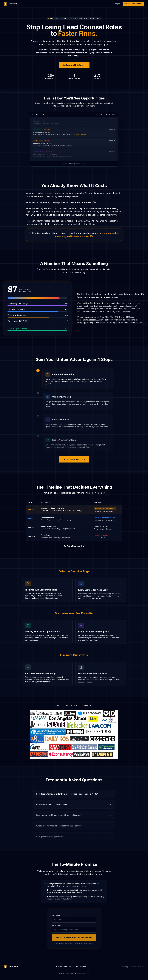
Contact (141, 967)
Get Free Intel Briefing (133, 4)
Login (118, 4)
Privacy (125, 967)
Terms (133, 967)
